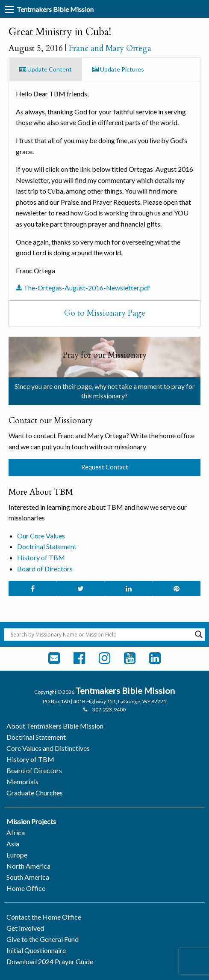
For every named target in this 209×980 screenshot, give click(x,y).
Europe (17, 855)
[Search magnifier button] (199, 634)
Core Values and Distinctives (48, 748)
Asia (13, 844)
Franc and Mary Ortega (110, 48)
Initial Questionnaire (36, 950)
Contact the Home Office (44, 917)
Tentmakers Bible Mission (55, 9)
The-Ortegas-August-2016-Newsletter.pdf (83, 288)
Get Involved (25, 928)
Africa (16, 832)
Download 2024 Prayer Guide (50, 961)
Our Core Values (41, 536)
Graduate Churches (35, 793)
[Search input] (101, 634)
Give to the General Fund (43, 939)
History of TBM (41, 557)
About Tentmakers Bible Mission (55, 726)
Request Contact (105, 467)
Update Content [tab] (46, 69)
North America (28, 866)
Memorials (22, 781)
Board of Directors (45, 569)
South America (28, 877)
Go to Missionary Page (105, 313)
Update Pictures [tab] (118, 69)
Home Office (26, 888)
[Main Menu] (9, 9)
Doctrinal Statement (47, 546)
